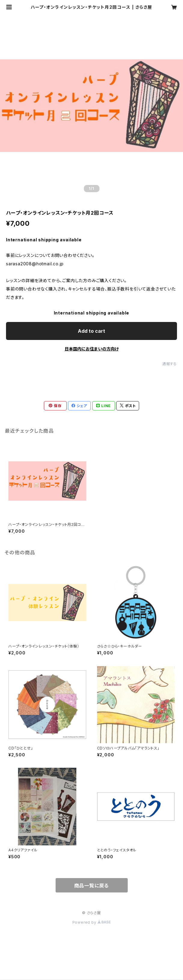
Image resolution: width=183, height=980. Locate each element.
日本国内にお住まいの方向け (92, 349)
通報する (170, 364)
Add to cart (91, 331)
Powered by (92, 922)
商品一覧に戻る (92, 886)
